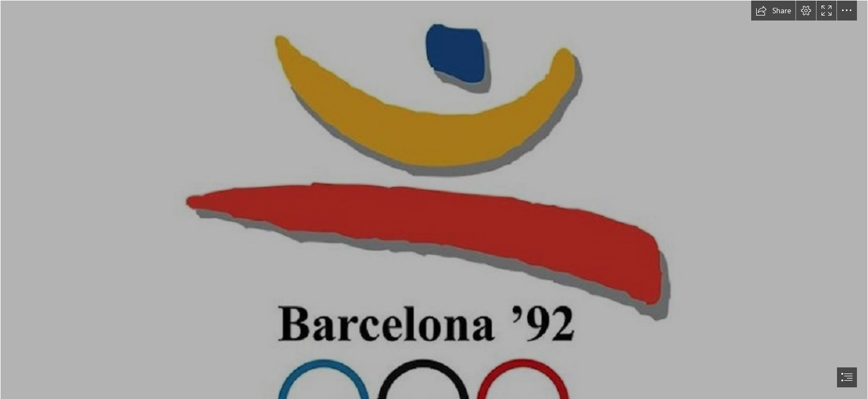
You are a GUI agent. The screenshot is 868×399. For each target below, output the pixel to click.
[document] (434, 199)
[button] (773, 11)
